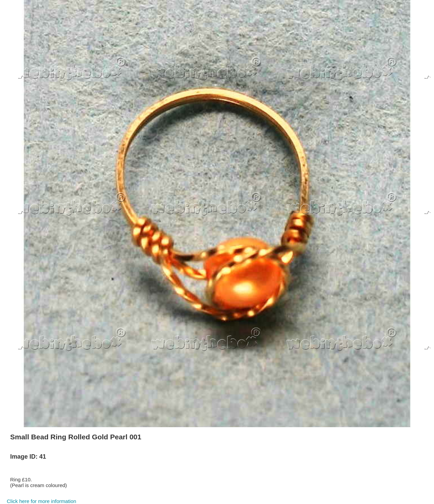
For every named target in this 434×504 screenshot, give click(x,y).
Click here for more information (41, 501)
